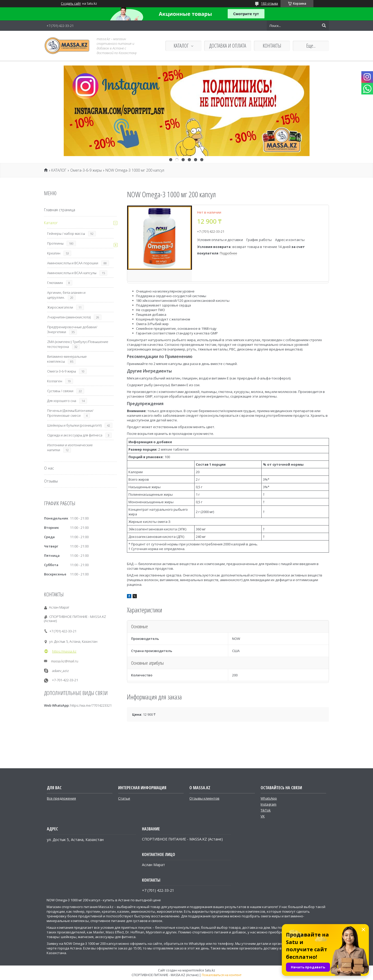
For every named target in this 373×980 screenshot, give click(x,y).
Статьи (124, 798)
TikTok (266, 810)
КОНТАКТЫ (272, 46)
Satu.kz (210, 970)
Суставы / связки (60, 391)
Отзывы (51, 481)
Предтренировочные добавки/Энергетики (72, 329)
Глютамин (55, 283)
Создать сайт (71, 4)
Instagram (268, 804)
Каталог (51, 223)
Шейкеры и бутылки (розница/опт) (74, 425)
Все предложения (61, 798)
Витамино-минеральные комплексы (67, 359)
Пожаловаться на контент (222, 975)
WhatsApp (269, 798)
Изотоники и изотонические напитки (70, 447)
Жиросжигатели (60, 307)
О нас (49, 468)
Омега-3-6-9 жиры (86, 170)
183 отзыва (270, 3)
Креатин (54, 253)
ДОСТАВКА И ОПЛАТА (228, 46)
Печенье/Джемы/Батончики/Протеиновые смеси (70, 413)
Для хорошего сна (62, 401)
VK (263, 816)
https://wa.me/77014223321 (91, 705)
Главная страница (60, 210)
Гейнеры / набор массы (66, 233)
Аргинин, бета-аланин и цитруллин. (66, 295)
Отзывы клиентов (204, 798)
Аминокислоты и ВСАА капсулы (72, 273)
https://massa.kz (64, 651)
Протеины (55, 243)
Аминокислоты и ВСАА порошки (73, 263)
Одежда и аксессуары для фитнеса (75, 435)
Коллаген (55, 381)
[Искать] (324, 26)
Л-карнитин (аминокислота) (69, 317)
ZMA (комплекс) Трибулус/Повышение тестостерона (78, 344)
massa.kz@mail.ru (65, 661)
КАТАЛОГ (181, 46)
